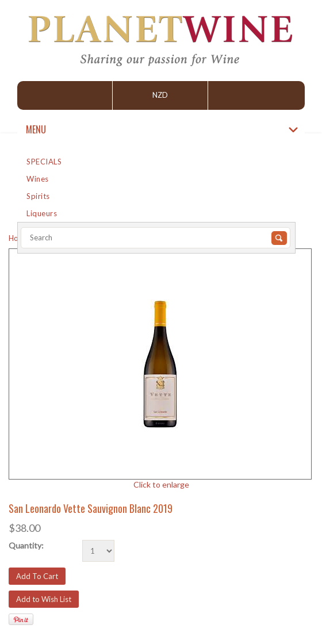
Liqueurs (42, 213)
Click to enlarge (161, 484)
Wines (38, 179)
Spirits (38, 196)
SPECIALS (44, 162)
